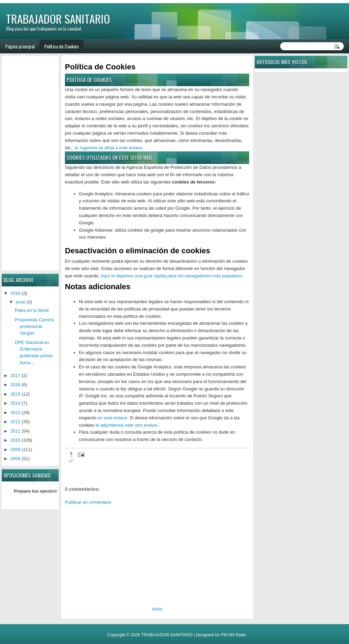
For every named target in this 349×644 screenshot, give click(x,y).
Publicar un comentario (88, 502)
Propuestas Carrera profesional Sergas (34, 327)
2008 (16, 459)
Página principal (20, 46)
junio (20, 302)
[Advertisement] (116, 553)
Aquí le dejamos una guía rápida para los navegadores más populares (172, 276)
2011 (16, 431)
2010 (16, 440)
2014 (16, 403)
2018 (16, 293)
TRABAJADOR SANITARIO (58, 19)
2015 (16, 394)
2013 (16, 413)
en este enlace (112, 418)
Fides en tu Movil (32, 310)
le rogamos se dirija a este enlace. (109, 148)
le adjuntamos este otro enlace (127, 425)
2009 (16, 450)
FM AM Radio (234, 635)
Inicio (157, 609)
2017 (16, 376)
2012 (16, 422)
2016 (16, 385)
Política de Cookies (62, 46)
